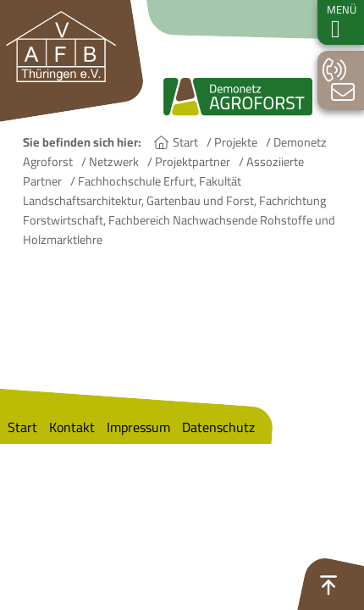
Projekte (236, 142)
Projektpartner (193, 161)
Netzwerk (114, 161)
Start (185, 142)
